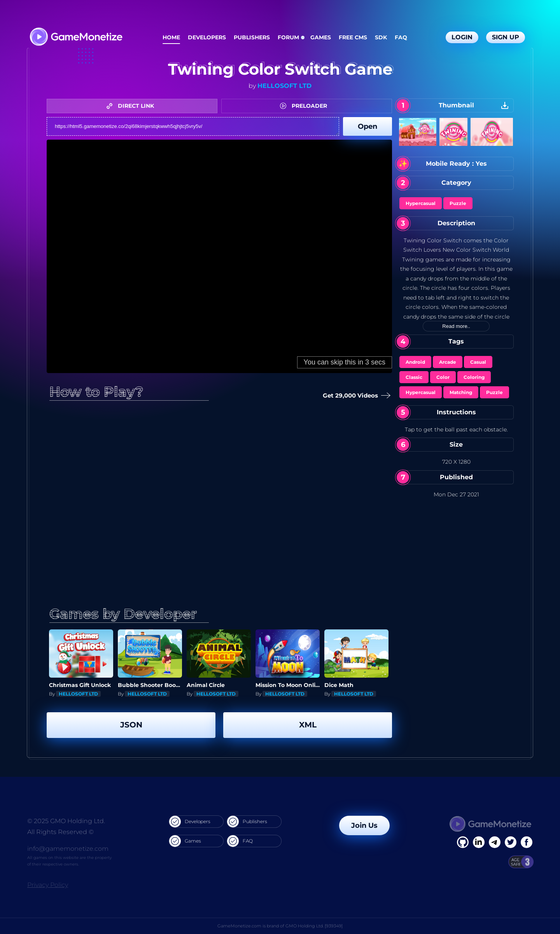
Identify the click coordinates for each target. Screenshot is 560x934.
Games (321, 37)
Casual (478, 362)
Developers (207, 37)
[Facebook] (463, 842)
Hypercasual (421, 203)
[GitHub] (527, 842)
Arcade (448, 362)
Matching (461, 392)
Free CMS (353, 37)
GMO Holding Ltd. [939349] (314, 926)
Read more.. (456, 326)
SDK (381, 37)
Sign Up (506, 37)
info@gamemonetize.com (68, 849)
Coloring (474, 377)
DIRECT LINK (132, 106)
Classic (414, 377)
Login (462, 37)
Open (367, 126)
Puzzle (458, 203)
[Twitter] (511, 842)
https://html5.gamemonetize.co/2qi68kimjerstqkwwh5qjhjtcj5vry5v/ (193, 126)
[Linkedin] (495, 842)
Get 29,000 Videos (354, 396)
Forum (288, 37)
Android (415, 362)
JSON (131, 725)
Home (171, 37)
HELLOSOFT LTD (284, 86)
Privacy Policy (48, 885)
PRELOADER (305, 106)
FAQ (401, 37)
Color (443, 377)
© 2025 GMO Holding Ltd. (66, 821)
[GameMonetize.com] (76, 38)
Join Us (364, 825)
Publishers (252, 37)
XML (308, 725)
